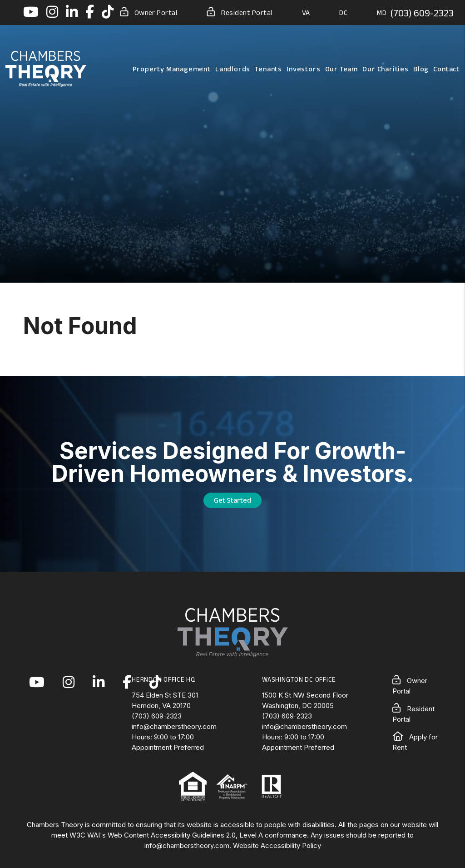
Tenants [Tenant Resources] (268, 69)
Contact (446, 69)
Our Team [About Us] (341, 69)
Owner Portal (149, 12)
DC (343, 12)
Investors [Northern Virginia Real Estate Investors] (303, 69)
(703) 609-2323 (422, 13)
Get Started (232, 500)
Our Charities (385, 69)
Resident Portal (239, 12)
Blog (421, 69)
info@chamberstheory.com (174, 726)
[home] (46, 68)
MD (382, 12)
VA (306, 12)
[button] (31, 12)
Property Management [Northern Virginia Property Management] (172, 69)
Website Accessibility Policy (277, 846)
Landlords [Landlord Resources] (233, 69)
